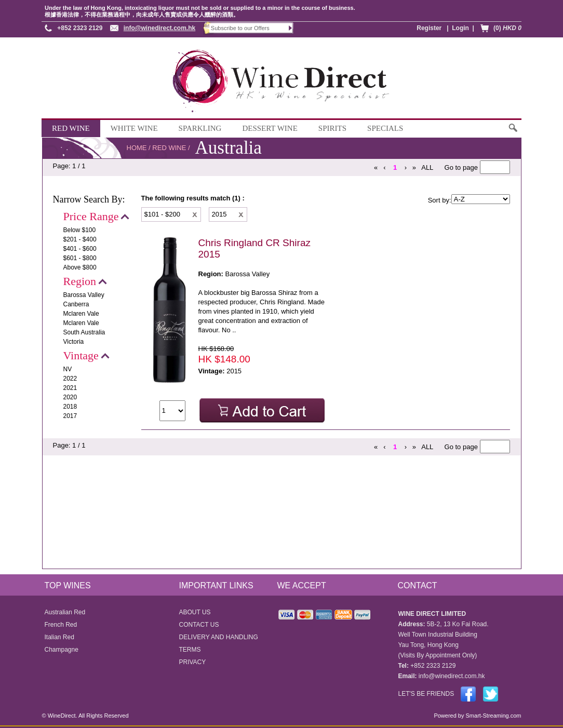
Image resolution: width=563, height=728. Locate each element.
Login (460, 28)
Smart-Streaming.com (492, 716)
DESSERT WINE (270, 128)
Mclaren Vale (81, 314)
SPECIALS (385, 128)
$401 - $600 (80, 249)
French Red (61, 625)
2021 (70, 388)
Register (429, 28)
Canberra (76, 304)
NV (68, 369)
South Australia (84, 332)
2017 (70, 416)
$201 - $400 (80, 239)
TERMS (190, 650)
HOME (137, 148)
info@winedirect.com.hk (159, 28)
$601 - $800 (80, 258)
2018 (70, 407)
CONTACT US (199, 625)
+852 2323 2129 (80, 28)
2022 (70, 379)
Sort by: (440, 200)
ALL (427, 167)
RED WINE (71, 128)
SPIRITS (332, 128)
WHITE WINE (134, 128)
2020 (70, 397)
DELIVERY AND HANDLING (219, 637)
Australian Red (65, 612)
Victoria (74, 342)
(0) (507, 28)
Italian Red (59, 637)
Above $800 (80, 267)
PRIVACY (193, 662)
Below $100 (80, 230)
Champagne (62, 650)
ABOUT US (195, 612)
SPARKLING (200, 128)
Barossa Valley (84, 295)
